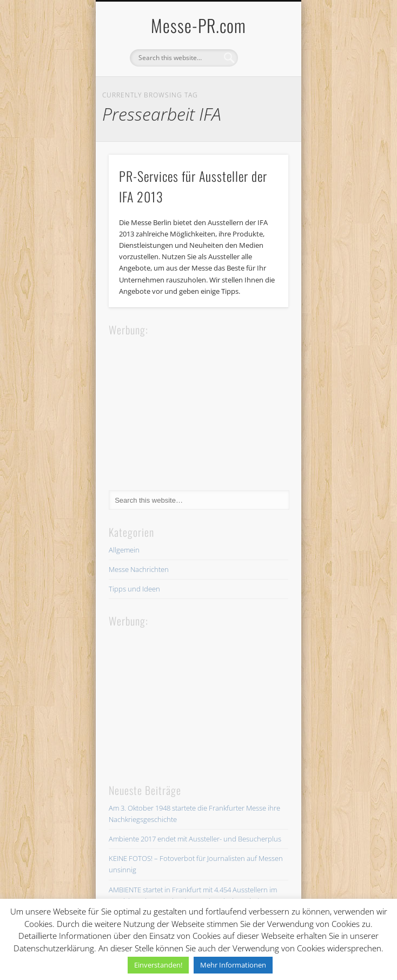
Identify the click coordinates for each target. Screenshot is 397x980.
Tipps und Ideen (134, 589)
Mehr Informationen (233, 965)
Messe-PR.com (199, 25)
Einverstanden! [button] (158, 965)
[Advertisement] (190, 406)
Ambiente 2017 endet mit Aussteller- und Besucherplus (195, 839)
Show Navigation (262, 97)
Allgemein (124, 550)
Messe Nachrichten (139, 569)
